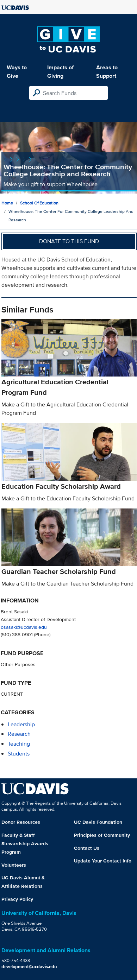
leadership (21, 724)
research (19, 734)
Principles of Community (102, 835)
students (19, 754)
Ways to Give (17, 72)
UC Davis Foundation (98, 822)
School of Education (39, 203)
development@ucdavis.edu (29, 966)
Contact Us (87, 848)
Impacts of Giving (60, 72)
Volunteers (14, 865)
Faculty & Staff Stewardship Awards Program (25, 843)
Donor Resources (21, 822)
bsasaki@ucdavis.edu (24, 627)
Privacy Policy (17, 899)
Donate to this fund (69, 241)
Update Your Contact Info (103, 861)
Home (7, 203)
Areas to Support (107, 72)
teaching (19, 744)
